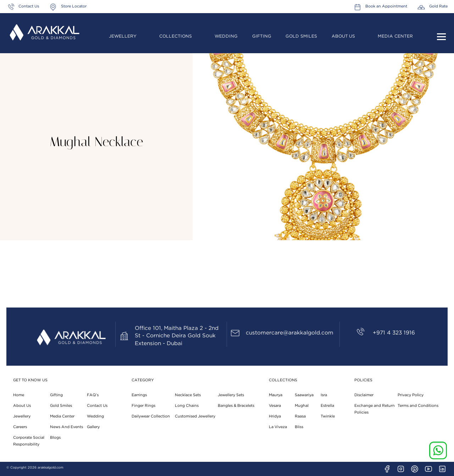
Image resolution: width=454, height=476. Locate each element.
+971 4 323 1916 (394, 333)
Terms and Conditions (418, 406)
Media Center (395, 36)
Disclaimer (364, 395)
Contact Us (29, 6)
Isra (324, 395)
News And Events (67, 427)
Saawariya (304, 395)
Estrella (327, 406)
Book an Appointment (386, 6)
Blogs (55, 438)
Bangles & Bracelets (236, 406)
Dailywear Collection (151, 416)
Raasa (300, 416)
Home (19, 395)
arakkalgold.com (51, 468)
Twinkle (328, 416)
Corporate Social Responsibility (29, 441)
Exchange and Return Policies (375, 409)
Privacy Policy (411, 395)
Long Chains (187, 406)
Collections (176, 36)
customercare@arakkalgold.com (290, 333)
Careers (20, 427)
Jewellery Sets (231, 395)
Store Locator (74, 6)
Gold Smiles (301, 36)
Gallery (93, 427)
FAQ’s (93, 395)
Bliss (299, 427)
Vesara (275, 406)
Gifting (262, 36)
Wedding (226, 36)
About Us (343, 36)
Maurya (276, 395)
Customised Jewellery (195, 416)
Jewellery (123, 36)
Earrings (139, 395)
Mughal (302, 406)
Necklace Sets (188, 395)
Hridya (275, 416)
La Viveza (278, 427)
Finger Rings (143, 406)
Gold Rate (438, 6)
